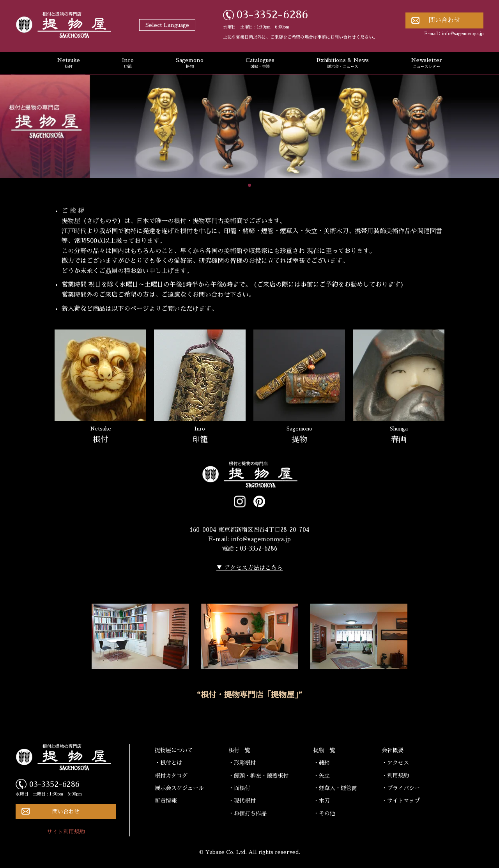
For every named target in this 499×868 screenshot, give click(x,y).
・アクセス (395, 763)
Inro (128, 64)
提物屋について (174, 750)
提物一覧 (324, 750)
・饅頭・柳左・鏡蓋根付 (258, 776)
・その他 (324, 813)
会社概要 (393, 750)
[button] (249, 185)
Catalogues (260, 64)
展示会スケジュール (179, 788)
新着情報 (166, 801)
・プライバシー (401, 788)
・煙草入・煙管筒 (335, 788)
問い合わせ (444, 20)
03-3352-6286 (273, 15)
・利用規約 (395, 776)
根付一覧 (239, 750)
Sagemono (190, 64)
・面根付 (239, 788)
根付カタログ (171, 776)
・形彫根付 (242, 763)
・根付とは (168, 763)
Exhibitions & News (343, 64)
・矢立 (322, 776)
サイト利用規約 (66, 832)
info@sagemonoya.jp (463, 34)
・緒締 (322, 763)
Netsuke (68, 64)
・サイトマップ (401, 801)
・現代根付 (242, 801)
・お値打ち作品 (248, 813)
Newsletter (426, 64)
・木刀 (322, 801)
